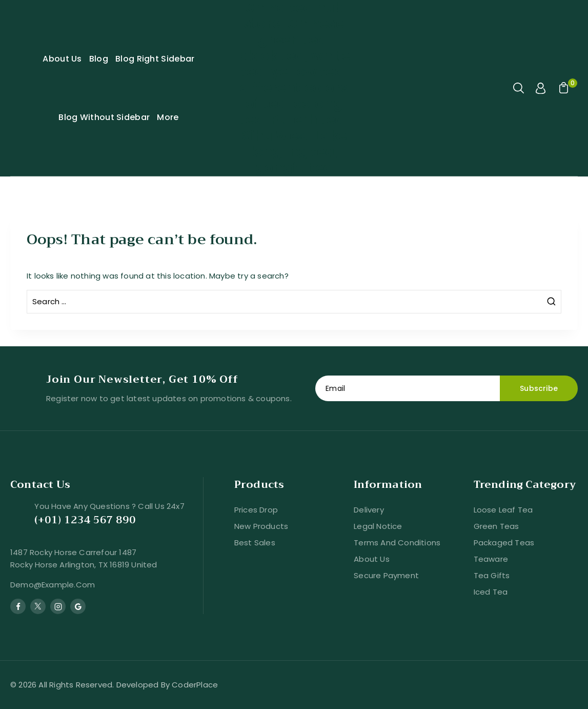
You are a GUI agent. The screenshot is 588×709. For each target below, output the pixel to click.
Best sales (255, 543)
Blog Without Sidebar (104, 117)
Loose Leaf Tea (503, 510)
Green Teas (496, 526)
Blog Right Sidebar (155, 59)
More (168, 117)
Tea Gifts (492, 575)
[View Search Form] (519, 88)
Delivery (369, 510)
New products (261, 526)
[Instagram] (58, 606)
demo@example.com (53, 585)
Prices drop (256, 510)
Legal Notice (378, 526)
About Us (62, 59)
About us (372, 559)
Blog (99, 59)
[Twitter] (38, 606)
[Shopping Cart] (562, 88)
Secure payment (386, 575)
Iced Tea (491, 592)
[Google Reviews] (78, 606)
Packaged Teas (504, 543)
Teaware (491, 559)
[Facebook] (18, 606)
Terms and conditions (397, 543)
